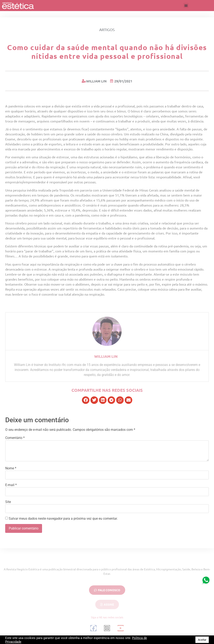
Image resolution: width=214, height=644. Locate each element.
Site (8, 502)
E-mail (11, 485)
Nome (11, 468)
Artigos (107, 30)
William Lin (106, 356)
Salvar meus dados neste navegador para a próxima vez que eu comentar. (63, 519)
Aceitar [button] (202, 640)
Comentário (15, 438)
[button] (186, 5)
